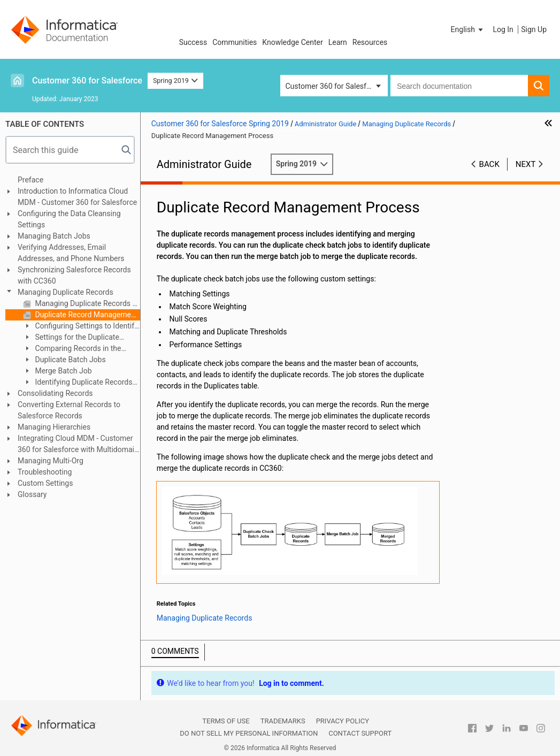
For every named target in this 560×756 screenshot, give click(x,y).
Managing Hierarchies (54, 427)
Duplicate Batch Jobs (70, 360)
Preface (30, 180)
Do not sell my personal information (249, 733)
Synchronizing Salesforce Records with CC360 (74, 275)
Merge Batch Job (63, 371)
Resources (370, 42)
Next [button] (526, 164)
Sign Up (534, 29)
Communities (235, 42)
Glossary (32, 494)
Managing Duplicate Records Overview (87, 303)
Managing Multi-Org (51, 461)
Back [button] (489, 164)
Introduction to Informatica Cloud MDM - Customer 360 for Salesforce (77, 197)
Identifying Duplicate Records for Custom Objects (78, 383)
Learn (338, 42)
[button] (468, 29)
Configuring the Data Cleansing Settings (69, 219)
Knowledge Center (292, 42)
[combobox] (459, 86)
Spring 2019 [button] (175, 81)
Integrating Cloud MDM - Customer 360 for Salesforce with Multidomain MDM (78, 445)
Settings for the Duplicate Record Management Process (72, 338)
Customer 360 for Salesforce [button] (333, 86)
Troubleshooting (45, 472)
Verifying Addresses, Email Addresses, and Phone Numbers (71, 253)
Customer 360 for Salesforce (87, 81)
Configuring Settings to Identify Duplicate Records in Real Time (80, 327)
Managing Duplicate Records (66, 292)
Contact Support (360, 733)
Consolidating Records (55, 393)
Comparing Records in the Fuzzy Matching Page (72, 349)
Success (193, 42)
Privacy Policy (343, 721)
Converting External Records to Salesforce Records (69, 410)
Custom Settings (45, 483)
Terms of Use (226, 721)
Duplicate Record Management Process (87, 315)
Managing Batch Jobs (54, 236)
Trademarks (283, 721)
